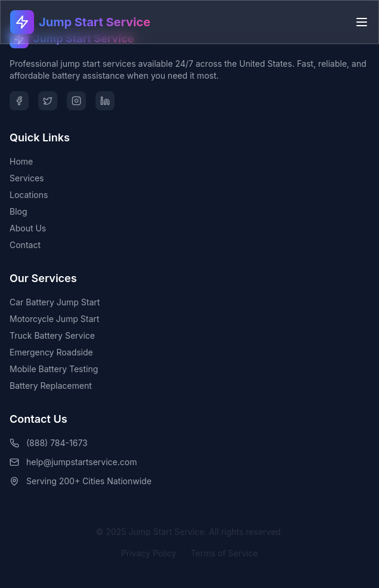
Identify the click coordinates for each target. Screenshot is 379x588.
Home (21, 161)
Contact (25, 245)
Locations (29, 195)
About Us (28, 228)
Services (27, 178)
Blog (19, 211)
